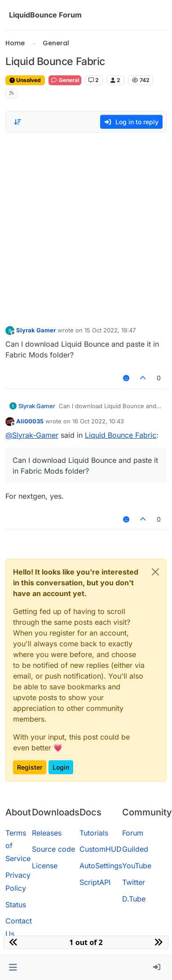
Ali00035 (30, 421)
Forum (133, 833)
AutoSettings (101, 866)
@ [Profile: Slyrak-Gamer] (32, 435)
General (65, 80)
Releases (47, 833)
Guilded (135, 849)
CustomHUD (101, 849)
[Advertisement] (84, 227)
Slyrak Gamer (36, 330)
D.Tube (134, 899)
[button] (13, 967)
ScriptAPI (95, 882)
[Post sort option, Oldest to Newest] (18, 122)
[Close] (155, 572)
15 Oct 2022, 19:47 (110, 330)
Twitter (134, 882)
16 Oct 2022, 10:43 (98, 421)
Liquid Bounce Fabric (121, 435)
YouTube (137, 866)
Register (30, 767)
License (45, 866)
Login (61, 767)
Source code (53, 849)
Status (16, 905)
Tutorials (94, 833)
